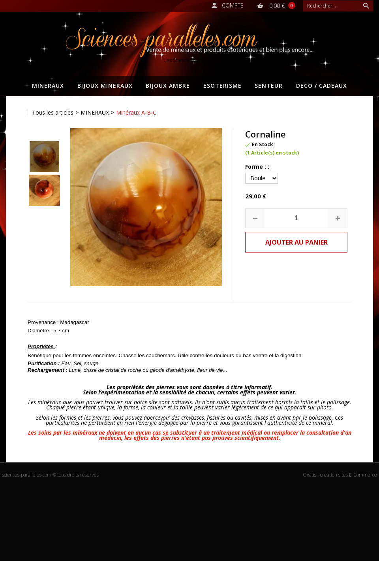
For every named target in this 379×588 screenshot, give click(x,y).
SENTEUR (269, 86)
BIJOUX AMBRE (168, 86)
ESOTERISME (222, 86)
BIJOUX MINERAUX (105, 86)
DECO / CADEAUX (322, 86)
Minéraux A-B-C (136, 112)
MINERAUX (48, 86)
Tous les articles (53, 112)
